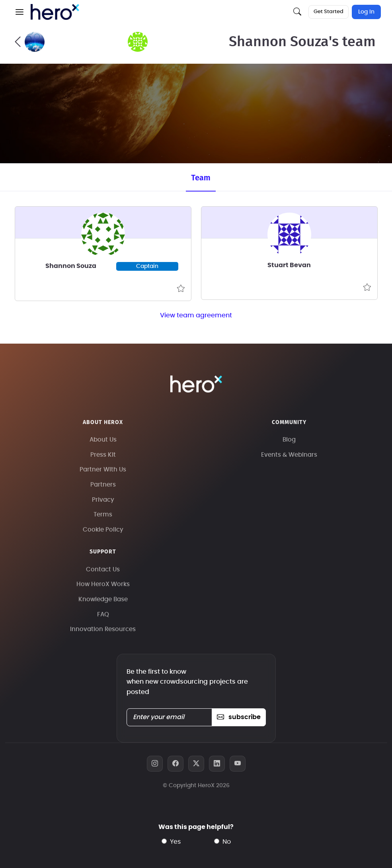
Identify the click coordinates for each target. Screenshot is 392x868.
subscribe (239, 717)
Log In (366, 12)
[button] (20, 12)
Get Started (329, 12)
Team (201, 178)
